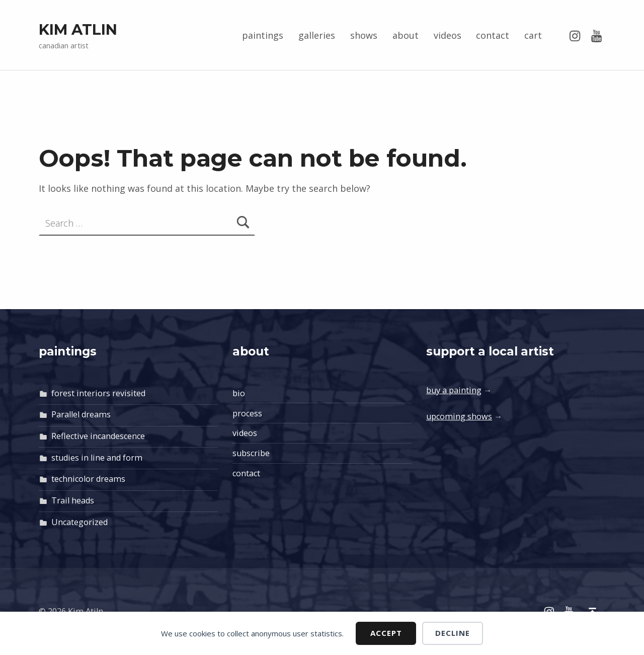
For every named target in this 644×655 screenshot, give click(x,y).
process (247, 413)
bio (239, 393)
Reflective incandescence (98, 436)
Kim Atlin (78, 29)
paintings (263, 35)
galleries (317, 35)
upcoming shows (459, 416)
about (406, 35)
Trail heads (73, 500)
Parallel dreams (81, 414)
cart (533, 35)
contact (493, 35)
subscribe (251, 453)
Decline (453, 633)
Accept (386, 633)
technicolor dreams (88, 479)
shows (364, 35)
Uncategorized (79, 522)
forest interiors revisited (98, 393)
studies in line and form (97, 458)
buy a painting (454, 390)
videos (448, 35)
